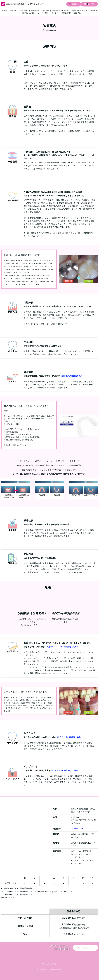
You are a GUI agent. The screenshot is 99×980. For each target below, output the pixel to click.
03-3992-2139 (77, 829)
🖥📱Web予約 (89, 4)
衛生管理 (46, 11)
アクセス (55, 13)
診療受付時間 (66, 13)
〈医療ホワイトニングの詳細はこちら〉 (62, 647)
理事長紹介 (35, 11)
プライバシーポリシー (49, 964)
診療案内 (13, 11)
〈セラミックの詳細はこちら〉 (69, 737)
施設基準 (94, 11)
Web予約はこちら (85, 948)
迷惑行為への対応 (28, 13)
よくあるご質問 (43, 13)
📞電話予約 (74, 4)
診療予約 (78, 13)
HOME (4, 11)
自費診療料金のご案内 (80, 11)
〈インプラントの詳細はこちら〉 (65, 770)
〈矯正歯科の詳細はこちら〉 (72, 376)
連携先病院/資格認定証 (60, 11)
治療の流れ (24, 11)
